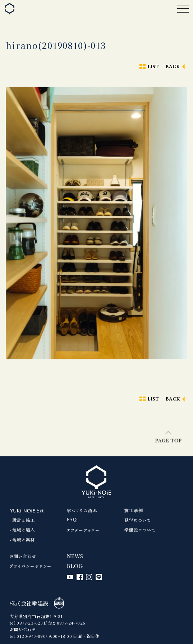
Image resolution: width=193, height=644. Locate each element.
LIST (153, 67)
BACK (173, 67)
